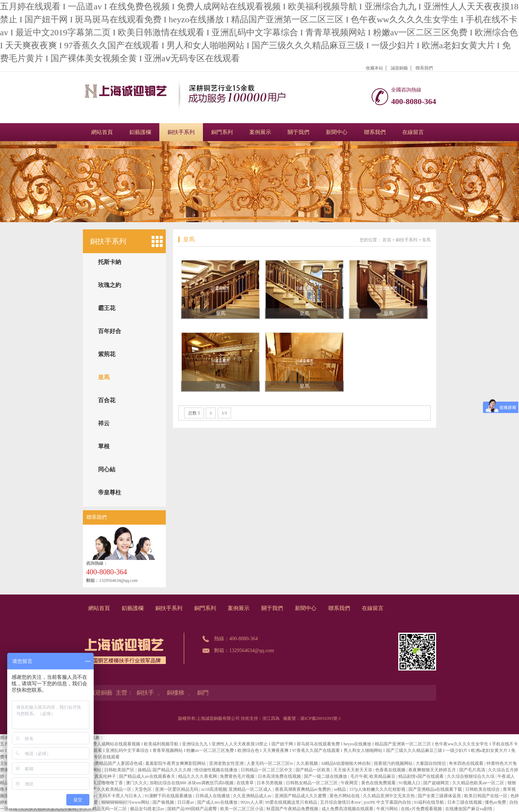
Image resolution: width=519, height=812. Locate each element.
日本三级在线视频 (465, 802)
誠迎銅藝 (399, 68)
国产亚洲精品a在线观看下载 (436, 789)
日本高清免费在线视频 (280, 776)
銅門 (203, 693)
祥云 (104, 423)
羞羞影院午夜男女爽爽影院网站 (176, 763)
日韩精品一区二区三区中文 (267, 770)
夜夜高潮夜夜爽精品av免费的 (303, 789)
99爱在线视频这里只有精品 (292, 802)
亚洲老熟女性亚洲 (227, 763)
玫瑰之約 (110, 285)
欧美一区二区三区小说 (242, 809)
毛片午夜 (359, 776)
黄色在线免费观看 (379, 783)
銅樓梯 (176, 693)
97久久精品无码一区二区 (104, 809)
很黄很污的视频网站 (394, 763)
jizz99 (369, 802)
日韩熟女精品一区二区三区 (312, 783)
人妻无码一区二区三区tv (270, 763)
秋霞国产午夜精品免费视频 (293, 809)
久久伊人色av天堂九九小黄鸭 (49, 809)
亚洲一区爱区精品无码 (177, 789)
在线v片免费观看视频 (422, 809)
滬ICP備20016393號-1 (321, 718)
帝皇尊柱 (110, 492)
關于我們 (298, 132)
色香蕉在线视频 (391, 770)
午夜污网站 (388, 809)
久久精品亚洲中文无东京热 (389, 796)
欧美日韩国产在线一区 (486, 796)
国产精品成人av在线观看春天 (147, 776)
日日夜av (186, 802)
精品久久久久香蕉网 (198, 776)
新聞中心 (337, 132)
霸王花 (107, 308)
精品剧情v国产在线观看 (422, 776)
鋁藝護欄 (140, 132)
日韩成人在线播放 (213, 796)
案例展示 (260, 132)
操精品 (144, 770)
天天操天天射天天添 (353, 770)
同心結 (107, 469)
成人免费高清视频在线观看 (348, 809)
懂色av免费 (496, 802)
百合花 (107, 400)
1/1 (224, 413)
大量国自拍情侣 (431, 763)
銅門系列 (222, 132)
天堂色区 (144, 789)
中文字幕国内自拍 (394, 802)
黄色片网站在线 (345, 796)
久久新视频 (308, 763)
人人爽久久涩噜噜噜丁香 (100, 783)
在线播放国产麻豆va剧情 (469, 809)
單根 (104, 446)
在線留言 (413, 132)
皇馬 (104, 377)
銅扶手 (145, 693)
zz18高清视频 (214, 789)
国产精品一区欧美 (313, 770)
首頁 (387, 240)
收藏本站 (374, 68)
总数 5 (194, 413)
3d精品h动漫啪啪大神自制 (346, 763)
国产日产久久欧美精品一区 (106, 789)
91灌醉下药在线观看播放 (169, 796)
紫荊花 (107, 354)
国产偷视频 (164, 802)
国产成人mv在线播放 (218, 802)
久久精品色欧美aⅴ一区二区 (479, 783)
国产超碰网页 (437, 783)
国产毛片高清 (473, 770)
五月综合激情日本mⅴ (341, 802)
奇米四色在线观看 (467, 763)
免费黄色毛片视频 (238, 776)
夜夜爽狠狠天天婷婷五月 (433, 770)
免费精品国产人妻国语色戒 (117, 763)
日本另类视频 (270, 783)
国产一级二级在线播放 (326, 776)
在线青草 (246, 783)
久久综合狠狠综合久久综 (471, 776)
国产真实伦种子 (101, 776)
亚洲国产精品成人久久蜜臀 (301, 796)
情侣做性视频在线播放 (216, 770)
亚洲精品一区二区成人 (251, 789)
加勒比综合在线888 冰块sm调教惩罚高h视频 (192, 783)
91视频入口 (410, 783)
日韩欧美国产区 (120, 770)
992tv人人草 (252, 802)
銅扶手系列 (181, 132)
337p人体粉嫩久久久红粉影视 (378, 789)
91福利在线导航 (429, 802)
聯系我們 (424, 68)
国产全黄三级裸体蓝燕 (440, 796)
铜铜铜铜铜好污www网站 (126, 802)
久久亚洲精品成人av (253, 796)
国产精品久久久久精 (172, 770)
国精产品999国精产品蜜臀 (193, 809)
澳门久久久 (137, 783)
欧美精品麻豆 (383, 776)
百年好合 (110, 331)
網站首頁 (102, 132)
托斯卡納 (110, 262)
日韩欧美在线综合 (483, 789)
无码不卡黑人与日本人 (121, 796)
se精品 (340, 789)
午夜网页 (350, 783)
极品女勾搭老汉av (148, 809)
